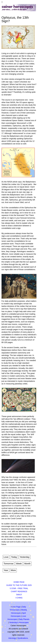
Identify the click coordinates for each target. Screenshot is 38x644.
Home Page (16, 607)
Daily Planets (24, 619)
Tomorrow (9, 564)
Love (6, 557)
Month (27, 564)
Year (6, 570)
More (13, 570)
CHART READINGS (19, 592)
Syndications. (23, 638)
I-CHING (19, 598)
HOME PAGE (19, 582)
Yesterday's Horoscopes (19, 622)
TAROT (19, 595)
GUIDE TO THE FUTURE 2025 (19, 585)
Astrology (12, 638)
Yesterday (25, 557)
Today (14, 557)
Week (19, 564)
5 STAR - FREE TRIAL (19, 588)
